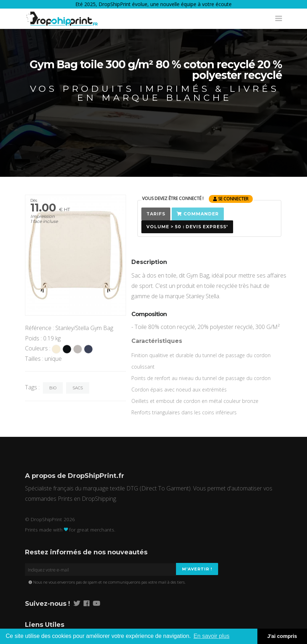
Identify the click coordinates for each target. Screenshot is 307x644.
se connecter (231, 199)
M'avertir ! (197, 569)
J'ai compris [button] (282, 636)
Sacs (78, 388)
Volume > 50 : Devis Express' (187, 227)
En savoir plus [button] (212, 636)
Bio (53, 388)
